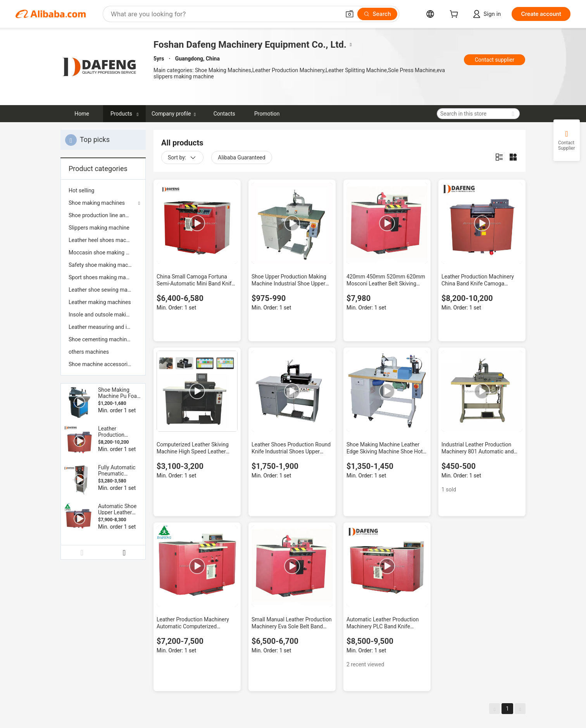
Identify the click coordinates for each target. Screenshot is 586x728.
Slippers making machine (99, 228)
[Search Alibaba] (225, 14)
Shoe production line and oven (103, 215)
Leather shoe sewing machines (103, 290)
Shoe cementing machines (101, 339)
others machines (89, 352)
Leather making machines (100, 302)
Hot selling (81, 190)
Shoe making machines (97, 203)
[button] (350, 14)
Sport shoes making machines (103, 277)
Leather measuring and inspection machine (103, 327)
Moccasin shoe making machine (103, 252)
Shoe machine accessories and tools (103, 364)
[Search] (377, 14)
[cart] (455, 15)
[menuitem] (103, 190)
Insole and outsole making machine (103, 315)
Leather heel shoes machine (102, 240)
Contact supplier (495, 60)
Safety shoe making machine (103, 265)
